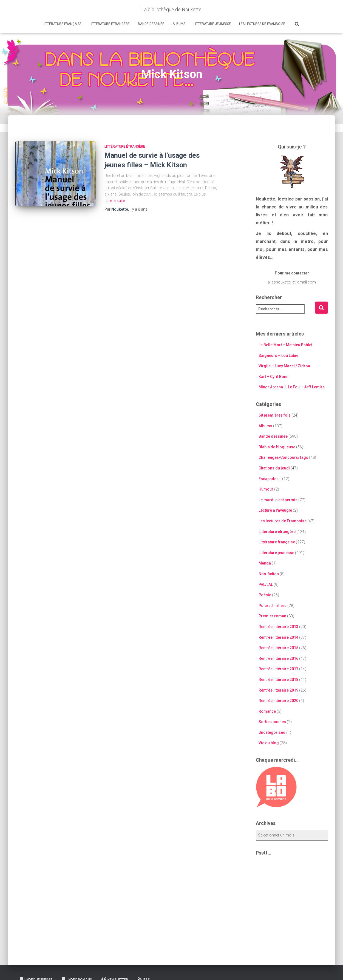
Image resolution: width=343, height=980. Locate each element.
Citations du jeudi (274, 468)
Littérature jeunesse (212, 24)
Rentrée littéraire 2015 (278, 648)
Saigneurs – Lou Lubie (278, 356)
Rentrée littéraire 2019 (278, 690)
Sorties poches (272, 722)
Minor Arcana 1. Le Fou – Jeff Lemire (292, 387)
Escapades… (270, 479)
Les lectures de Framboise (262, 24)
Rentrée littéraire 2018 (278, 680)
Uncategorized (272, 732)
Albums (179, 24)
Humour (266, 489)
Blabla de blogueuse (277, 447)
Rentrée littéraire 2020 (278, 701)
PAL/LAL (266, 584)
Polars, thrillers (273, 606)
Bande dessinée (151, 24)
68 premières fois (275, 415)
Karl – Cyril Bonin (274, 377)
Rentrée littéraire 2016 (278, 658)
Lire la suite (115, 200)
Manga (265, 563)
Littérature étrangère (110, 24)
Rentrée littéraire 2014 (278, 637)
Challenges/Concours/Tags (283, 457)
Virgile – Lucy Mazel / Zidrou (284, 366)
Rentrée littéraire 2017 (278, 669)
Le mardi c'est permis (278, 500)
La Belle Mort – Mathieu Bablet (285, 345)
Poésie (265, 595)
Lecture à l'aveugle (275, 510)
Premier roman (272, 616)
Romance (267, 711)
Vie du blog (269, 743)
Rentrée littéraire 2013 (278, 627)
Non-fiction (269, 574)
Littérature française (62, 24)
